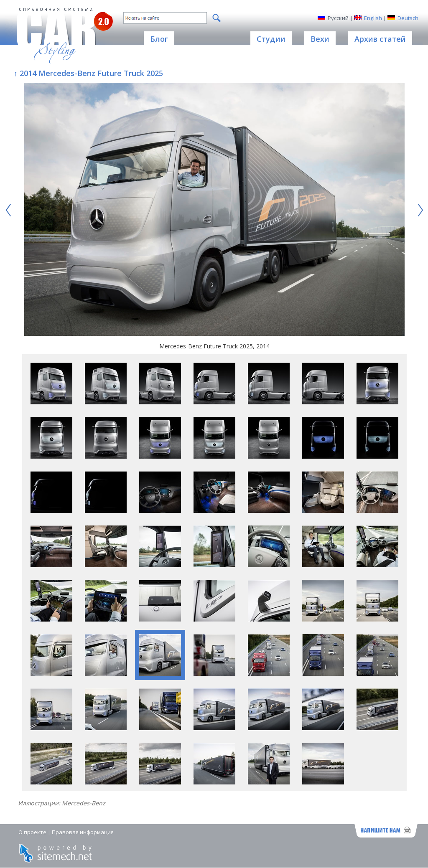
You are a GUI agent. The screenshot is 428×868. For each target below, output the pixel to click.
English (373, 18)
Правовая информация (83, 832)
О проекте (32, 832)
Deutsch (408, 18)
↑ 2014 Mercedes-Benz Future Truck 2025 (88, 73)
